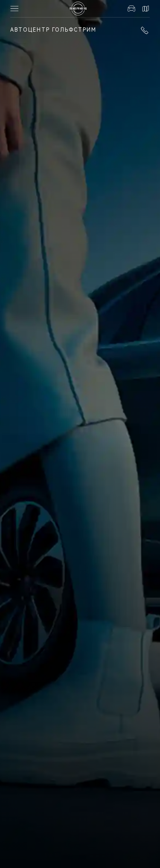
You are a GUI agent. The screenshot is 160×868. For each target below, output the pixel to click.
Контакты (145, 9)
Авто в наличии (131, 9)
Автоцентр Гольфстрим (53, 30)
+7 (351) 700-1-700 (145, 30)
